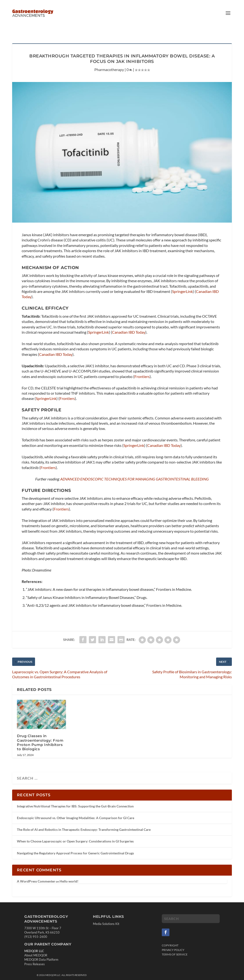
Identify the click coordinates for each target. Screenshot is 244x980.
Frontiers (142, 369)
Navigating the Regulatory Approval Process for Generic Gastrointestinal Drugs (75, 845)
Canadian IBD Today (129, 324)
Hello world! (69, 874)
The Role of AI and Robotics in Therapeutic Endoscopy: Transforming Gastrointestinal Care (84, 822)
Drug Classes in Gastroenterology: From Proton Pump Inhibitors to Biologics (40, 735)
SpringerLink (182, 284)
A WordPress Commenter (36, 874)
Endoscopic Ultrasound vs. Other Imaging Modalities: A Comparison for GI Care (76, 810)
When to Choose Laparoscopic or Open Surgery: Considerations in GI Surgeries (75, 834)
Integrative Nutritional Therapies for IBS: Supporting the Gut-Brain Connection (75, 799)
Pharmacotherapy (109, 62)
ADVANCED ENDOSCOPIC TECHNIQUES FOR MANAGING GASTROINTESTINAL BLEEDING (135, 471)
